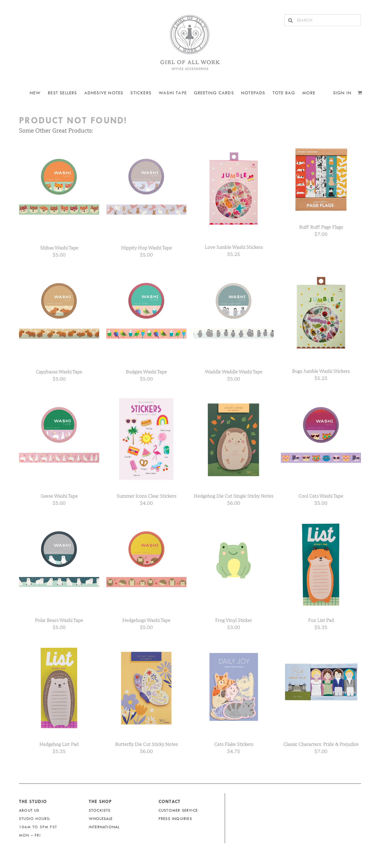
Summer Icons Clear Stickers (147, 496)
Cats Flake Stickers (234, 744)
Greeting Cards (214, 93)
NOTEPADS (253, 93)
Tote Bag (284, 93)
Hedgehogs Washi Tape (146, 620)
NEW (35, 93)
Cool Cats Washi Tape (321, 496)
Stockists (100, 810)
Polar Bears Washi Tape (59, 620)
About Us (29, 810)
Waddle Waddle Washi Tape (234, 372)
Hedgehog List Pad (59, 744)
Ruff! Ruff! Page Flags (321, 227)
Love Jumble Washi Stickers (234, 247)
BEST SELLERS (62, 93)
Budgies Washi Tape (146, 372)
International (104, 827)
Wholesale (101, 819)
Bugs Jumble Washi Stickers (321, 371)
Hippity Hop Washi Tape (147, 248)
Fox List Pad (321, 620)
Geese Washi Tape (59, 496)
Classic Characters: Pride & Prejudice (321, 744)
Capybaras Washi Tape (59, 372)
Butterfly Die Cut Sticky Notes (147, 744)
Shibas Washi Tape (59, 248)
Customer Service (178, 810)
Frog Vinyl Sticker (234, 620)
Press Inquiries (175, 819)
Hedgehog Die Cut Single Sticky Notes (234, 496)
